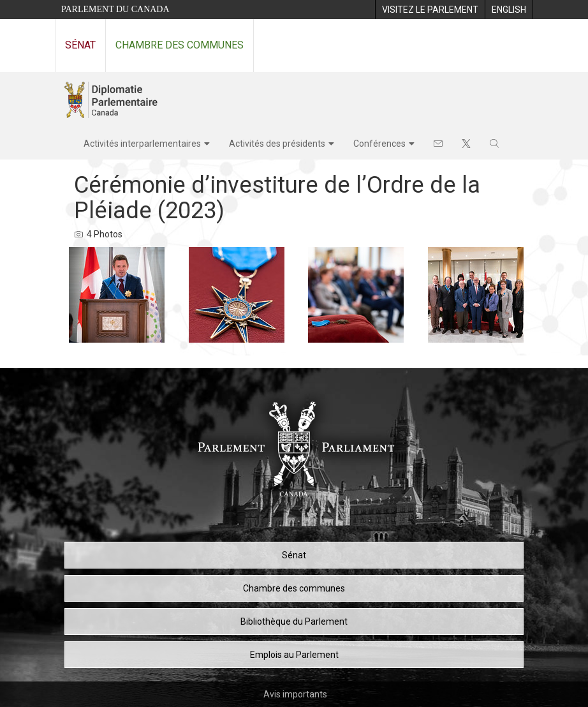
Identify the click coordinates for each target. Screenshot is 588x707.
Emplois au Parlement (294, 655)
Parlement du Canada (115, 9)
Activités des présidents (277, 144)
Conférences (379, 144)
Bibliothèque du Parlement (294, 621)
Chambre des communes (180, 45)
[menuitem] (430, 10)
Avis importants (295, 694)
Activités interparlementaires (142, 144)
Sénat (80, 45)
